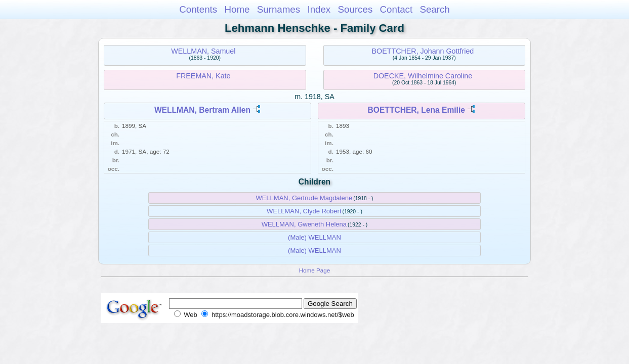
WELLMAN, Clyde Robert (304, 211)
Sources (355, 9)
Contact (396, 9)
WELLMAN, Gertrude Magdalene (304, 198)
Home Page (315, 270)
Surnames (279, 9)
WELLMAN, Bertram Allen (202, 110)
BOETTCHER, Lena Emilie (416, 110)
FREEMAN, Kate (203, 76)
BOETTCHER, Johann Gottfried (423, 51)
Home (237, 9)
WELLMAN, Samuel (203, 51)
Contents (198, 9)
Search (434, 9)
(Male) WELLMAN (314, 237)
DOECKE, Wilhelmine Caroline (423, 76)
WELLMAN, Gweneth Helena (304, 224)
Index (319, 9)
